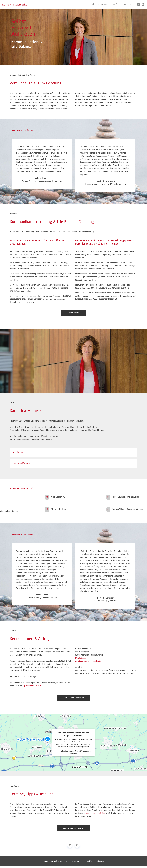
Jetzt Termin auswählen (73, 699)
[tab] (73, 452)
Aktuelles (128, 4)
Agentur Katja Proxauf (32, 687)
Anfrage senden (74, 313)
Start (82, 4)
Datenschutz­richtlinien (95, 815)
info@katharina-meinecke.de (88, 663)
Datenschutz (79, 863)
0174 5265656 (81, 660)
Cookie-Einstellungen (95, 863)
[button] (73, 452)
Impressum (68, 863)
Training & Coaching (99, 4)
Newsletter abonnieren (73, 830)
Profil (116, 4)
